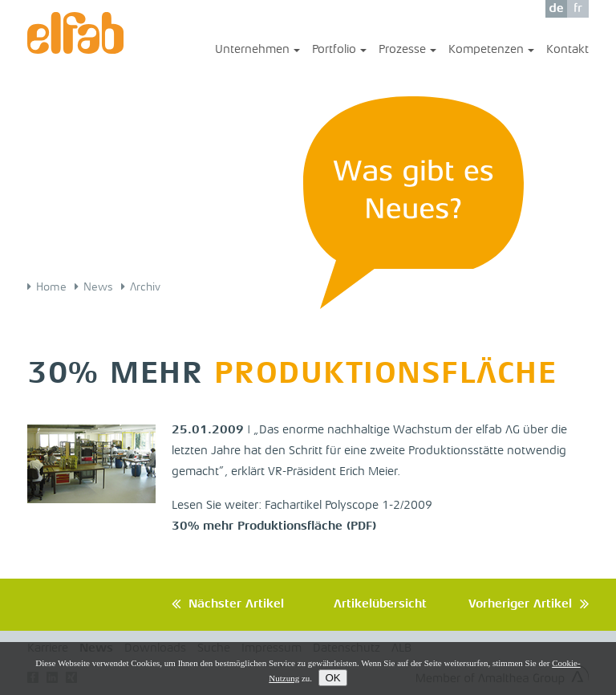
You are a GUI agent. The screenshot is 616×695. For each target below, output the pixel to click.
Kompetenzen (491, 51)
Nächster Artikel (236, 605)
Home (51, 287)
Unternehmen (257, 51)
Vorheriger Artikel (520, 605)
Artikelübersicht (380, 605)
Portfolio (339, 51)
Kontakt (567, 50)
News (98, 287)
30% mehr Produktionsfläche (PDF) (274, 527)
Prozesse (407, 51)
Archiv (145, 287)
